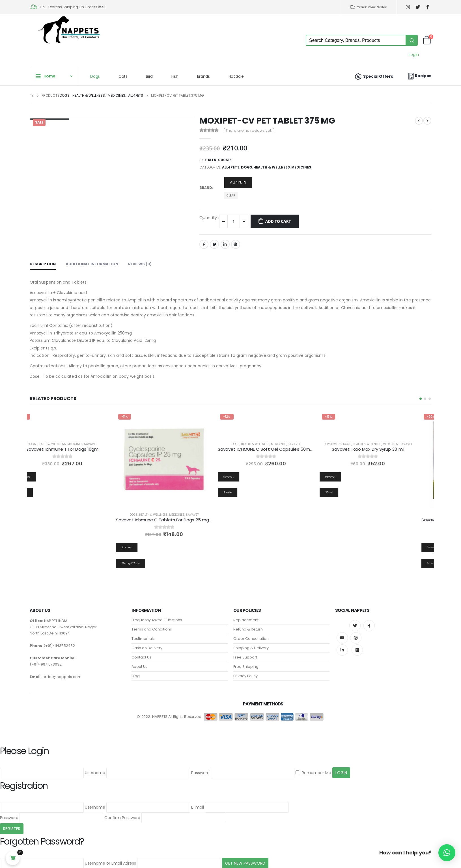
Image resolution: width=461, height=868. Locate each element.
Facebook (204, 244)
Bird (149, 76)
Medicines (301, 167)
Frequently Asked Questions (157, 616)
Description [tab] (43, 264)
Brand (206, 188)
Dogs (95, 76)
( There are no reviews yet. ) (249, 130)
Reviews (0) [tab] (140, 264)
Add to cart (278, 221)
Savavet (106, 444)
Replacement (246, 616)
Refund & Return (248, 625)
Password (200, 769)
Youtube (342, 634)
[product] (180, 460)
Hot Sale (236, 76)
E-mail (198, 803)
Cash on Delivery (147, 644)
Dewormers (348, 444)
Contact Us (141, 653)
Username (95, 769)
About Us (139, 663)
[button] (421, 399)
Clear (231, 196)
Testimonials (143, 635)
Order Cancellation (251, 635)
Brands (203, 76)
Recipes (419, 76)
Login (414, 55)
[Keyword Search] (356, 40)
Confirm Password (122, 814)
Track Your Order (368, 7)
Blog (136, 672)
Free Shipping (246, 663)
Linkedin (342, 646)
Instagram (356, 634)
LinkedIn (225, 244)
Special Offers (373, 76)
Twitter (214, 244)
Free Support (245, 653)
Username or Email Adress (110, 859)
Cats (123, 76)
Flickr (357, 646)
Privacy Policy (245, 672)
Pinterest (236, 244)
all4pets (231, 167)
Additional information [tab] (92, 264)
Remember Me (313, 769)
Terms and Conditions (152, 625)
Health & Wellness (272, 167)
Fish (175, 76)
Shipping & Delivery (251, 644)
